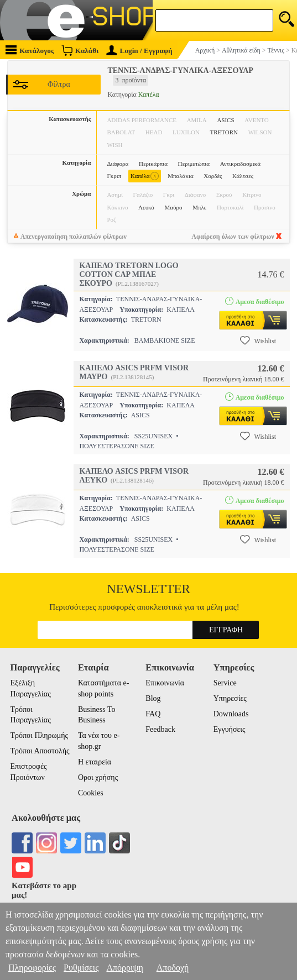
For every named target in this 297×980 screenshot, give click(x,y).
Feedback (160, 729)
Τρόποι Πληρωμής (40, 735)
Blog (153, 698)
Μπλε (199, 207)
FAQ (153, 714)
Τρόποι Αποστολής (40, 751)
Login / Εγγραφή (139, 51)
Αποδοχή (173, 968)
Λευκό (146, 207)
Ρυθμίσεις (81, 968)
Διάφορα (118, 164)
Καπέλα (145, 176)
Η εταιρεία (95, 762)
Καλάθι (80, 50)
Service (225, 683)
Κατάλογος (30, 50)
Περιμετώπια (194, 164)
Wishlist (258, 340)
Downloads (231, 714)
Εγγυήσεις (230, 729)
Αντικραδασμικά (240, 164)
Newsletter (148, 589)
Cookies (91, 793)
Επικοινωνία (165, 683)
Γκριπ (114, 176)
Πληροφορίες (32, 968)
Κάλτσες (243, 176)
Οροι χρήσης (98, 777)
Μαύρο (174, 207)
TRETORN (224, 132)
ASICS (225, 120)
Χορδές (213, 176)
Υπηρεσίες (230, 698)
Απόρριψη (124, 968)
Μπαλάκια (180, 176)
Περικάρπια (153, 164)
